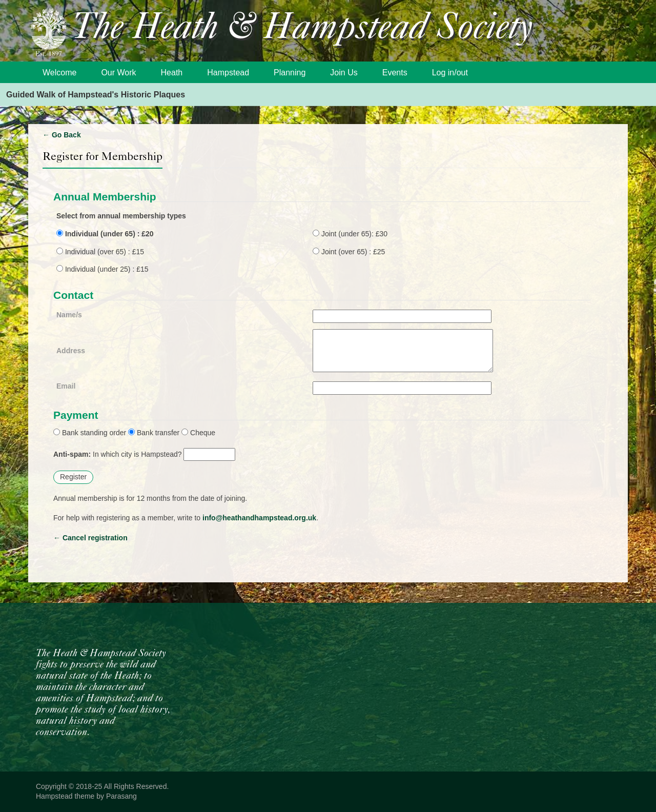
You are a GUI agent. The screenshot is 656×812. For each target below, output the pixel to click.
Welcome (59, 73)
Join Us (344, 73)
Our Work (118, 73)
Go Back (62, 135)
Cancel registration (90, 538)
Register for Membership (102, 156)
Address (71, 351)
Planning (290, 73)
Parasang (121, 796)
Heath (172, 73)
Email (66, 386)
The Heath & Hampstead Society (302, 29)
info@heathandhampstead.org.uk (259, 518)
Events (395, 73)
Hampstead (228, 73)
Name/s (69, 315)
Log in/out (450, 73)
